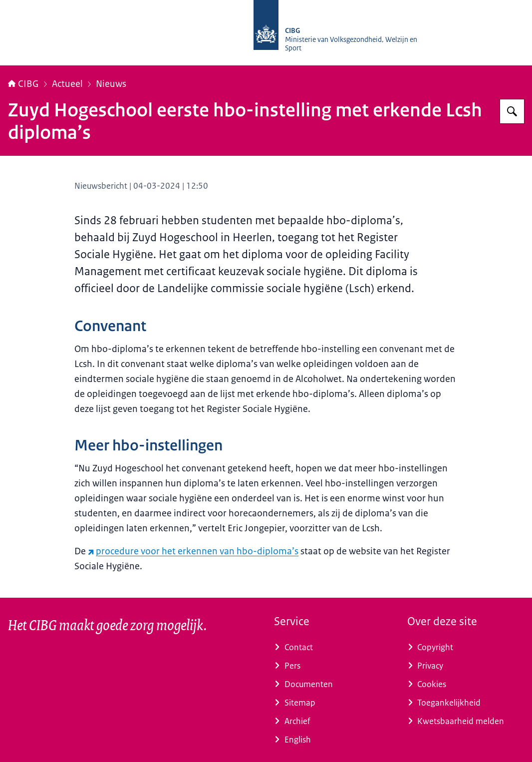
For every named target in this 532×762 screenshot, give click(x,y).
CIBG (23, 84)
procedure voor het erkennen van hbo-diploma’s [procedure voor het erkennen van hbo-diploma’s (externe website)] (193, 551)
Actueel (67, 84)
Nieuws (111, 84)
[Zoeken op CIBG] (512, 111)
